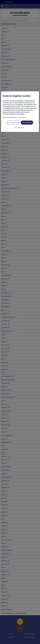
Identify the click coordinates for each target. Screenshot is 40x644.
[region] (20, 112)
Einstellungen (19, 128)
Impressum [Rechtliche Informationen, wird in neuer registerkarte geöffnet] (22, 117)
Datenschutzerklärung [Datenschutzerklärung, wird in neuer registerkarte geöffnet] (10, 117)
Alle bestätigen (27, 123)
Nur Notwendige (13, 123)
